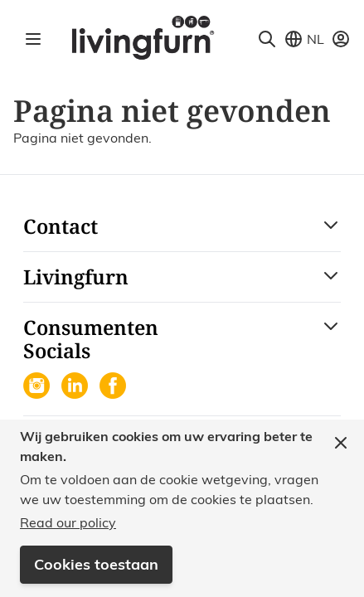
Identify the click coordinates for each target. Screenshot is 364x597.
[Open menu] (33, 39)
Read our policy (68, 522)
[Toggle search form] (267, 39)
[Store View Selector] (304, 39)
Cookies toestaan (96, 564)
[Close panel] (341, 443)
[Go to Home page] (142, 36)
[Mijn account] (341, 39)
